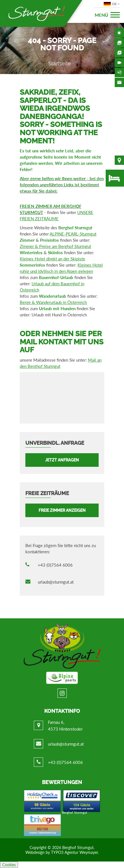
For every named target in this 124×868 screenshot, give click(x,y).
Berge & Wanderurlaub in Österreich (53, 302)
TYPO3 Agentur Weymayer (74, 852)
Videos (119, 53)
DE (111, 4)
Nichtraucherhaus (119, 73)
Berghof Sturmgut (75, 812)
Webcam (119, 63)
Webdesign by (38, 852)
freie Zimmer (115, 178)
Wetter (119, 33)
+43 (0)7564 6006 (55, 565)
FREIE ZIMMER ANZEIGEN (62, 510)
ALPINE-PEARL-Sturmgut (73, 234)
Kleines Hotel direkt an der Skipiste (52, 259)
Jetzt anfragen (62, 460)
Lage (119, 160)
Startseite (59, 63)
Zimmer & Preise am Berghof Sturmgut (55, 246)
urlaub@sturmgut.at (56, 582)
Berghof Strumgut (78, 848)
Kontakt (119, 82)
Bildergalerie (119, 43)
